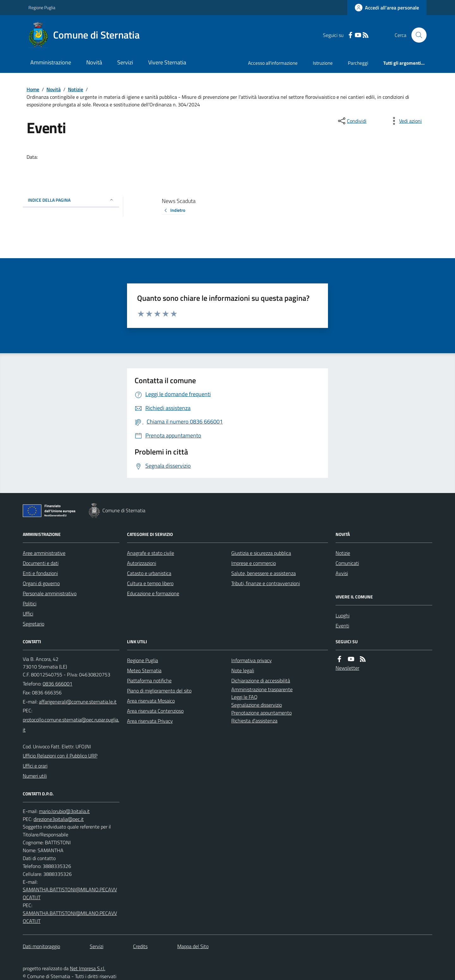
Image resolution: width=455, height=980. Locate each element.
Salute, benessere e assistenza (264, 573)
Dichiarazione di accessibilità (261, 680)
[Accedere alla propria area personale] (387, 8)
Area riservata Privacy (150, 721)
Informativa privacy (252, 660)
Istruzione (323, 63)
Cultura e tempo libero (150, 583)
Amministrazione (51, 62)
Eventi (342, 626)
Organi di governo (41, 583)
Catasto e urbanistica (149, 573)
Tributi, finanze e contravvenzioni (266, 583)
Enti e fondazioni (40, 573)
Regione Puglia (42, 7)
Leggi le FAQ (244, 697)
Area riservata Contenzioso (155, 711)
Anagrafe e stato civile (151, 553)
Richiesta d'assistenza (254, 721)
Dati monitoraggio (41, 946)
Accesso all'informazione (273, 63)
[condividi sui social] (352, 121)
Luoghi (343, 615)
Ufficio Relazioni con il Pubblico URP (60, 756)
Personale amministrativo (50, 593)
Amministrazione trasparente (262, 689)
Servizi (125, 62)
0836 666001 (58, 684)
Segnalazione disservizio (257, 705)
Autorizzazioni (142, 563)
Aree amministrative (44, 553)
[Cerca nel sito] (416, 35)
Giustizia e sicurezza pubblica (261, 553)
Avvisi (342, 573)
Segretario (33, 624)
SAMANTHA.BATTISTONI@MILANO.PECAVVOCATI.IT (70, 893)
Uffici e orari (35, 766)
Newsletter (347, 668)
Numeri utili (35, 776)
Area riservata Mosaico (151, 701)
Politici (30, 603)
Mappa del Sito (193, 946)
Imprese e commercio (254, 563)
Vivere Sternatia (167, 62)
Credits (140, 946)
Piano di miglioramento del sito (159, 691)
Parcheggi (358, 63)
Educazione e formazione (153, 593)
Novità (94, 62)
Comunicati (347, 563)
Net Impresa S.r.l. (88, 968)
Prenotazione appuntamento (261, 713)
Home (33, 89)
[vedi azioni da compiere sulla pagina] (405, 121)
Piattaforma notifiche (149, 680)
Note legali (243, 670)
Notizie (76, 89)
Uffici (28, 614)
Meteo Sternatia (144, 670)
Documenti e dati (41, 563)
